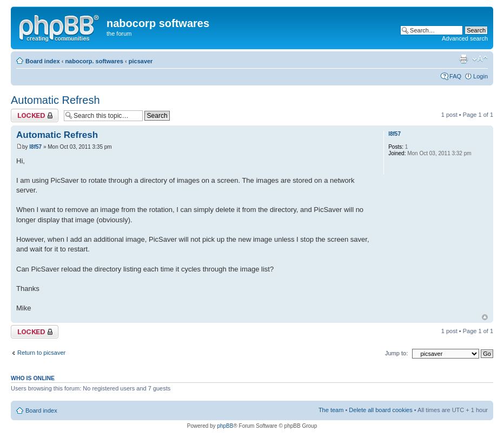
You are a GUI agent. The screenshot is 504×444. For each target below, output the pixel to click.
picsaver (141, 61)
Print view (463, 59)
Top (485, 317)
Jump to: (396, 353)
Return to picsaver (41, 353)
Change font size (480, 59)
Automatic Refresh (55, 100)
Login (480, 76)
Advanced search (465, 38)
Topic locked (35, 115)
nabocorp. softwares (94, 61)
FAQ (455, 76)
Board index (43, 61)
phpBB (225, 426)
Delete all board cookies (380, 410)
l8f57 (35, 147)
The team (331, 410)
